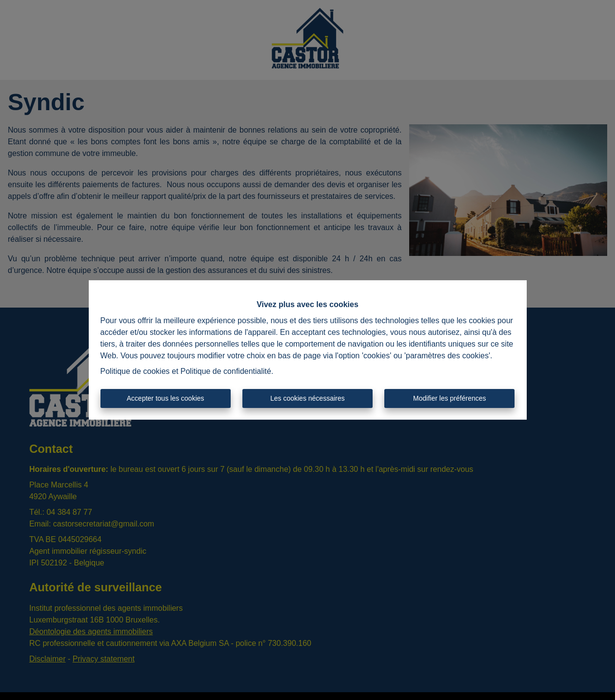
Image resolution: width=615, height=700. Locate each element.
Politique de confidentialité (226, 371)
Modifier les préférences (449, 398)
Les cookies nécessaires (307, 398)
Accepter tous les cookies (166, 398)
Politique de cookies (135, 371)
